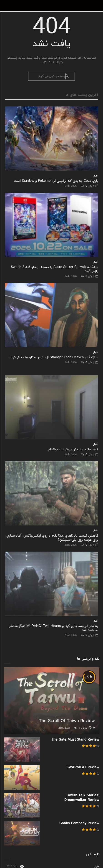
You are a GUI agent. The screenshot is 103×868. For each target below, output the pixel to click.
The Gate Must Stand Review (75, 740)
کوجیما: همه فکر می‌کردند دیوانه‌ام (73, 450)
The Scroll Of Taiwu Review (67, 721)
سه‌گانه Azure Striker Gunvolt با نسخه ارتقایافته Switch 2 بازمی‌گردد (55, 269)
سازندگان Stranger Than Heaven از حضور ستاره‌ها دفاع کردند (53, 357)
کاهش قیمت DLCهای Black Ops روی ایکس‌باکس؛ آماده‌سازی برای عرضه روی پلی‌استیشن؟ (52, 538)
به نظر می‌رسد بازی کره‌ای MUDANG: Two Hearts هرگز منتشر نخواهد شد (54, 628)
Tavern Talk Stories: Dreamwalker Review (82, 798)
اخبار (96, 176)
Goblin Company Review (79, 823)
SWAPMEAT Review (83, 767)
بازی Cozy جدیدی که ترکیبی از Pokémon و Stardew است (56, 181)
